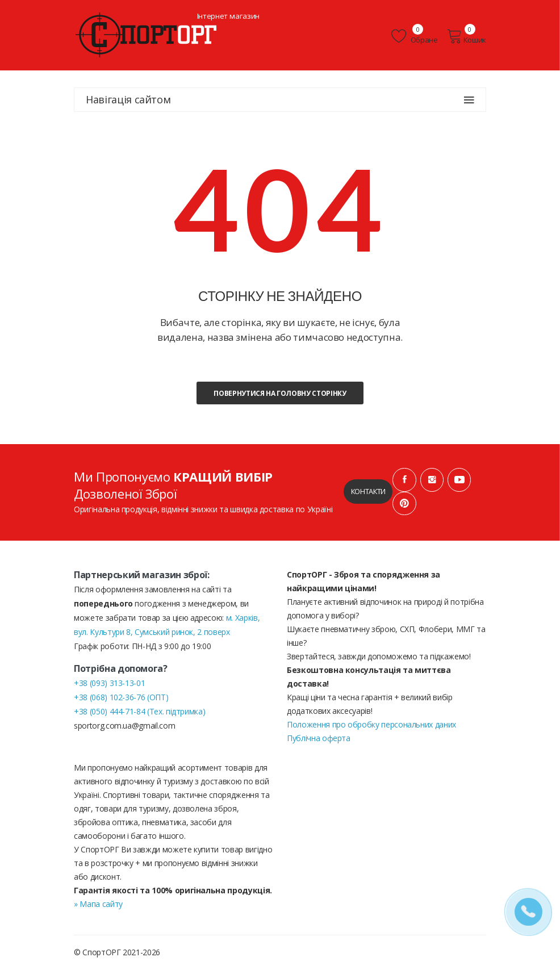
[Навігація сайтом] (469, 100)
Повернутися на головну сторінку (280, 393)
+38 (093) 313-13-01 (109, 683)
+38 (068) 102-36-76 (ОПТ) (121, 698)
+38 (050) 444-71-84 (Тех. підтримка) (139, 712)
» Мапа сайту (98, 904)
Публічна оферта (319, 739)
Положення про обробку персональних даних (371, 725)
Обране (416, 36)
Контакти (368, 492)
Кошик (467, 36)
